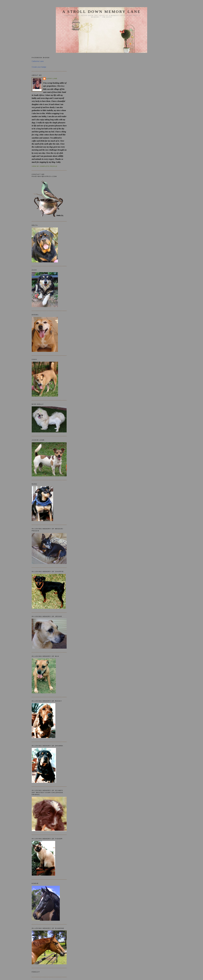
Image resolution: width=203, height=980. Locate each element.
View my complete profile (44, 166)
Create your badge (39, 67)
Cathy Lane (52, 79)
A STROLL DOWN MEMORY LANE (101, 12)
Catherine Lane (38, 61)
